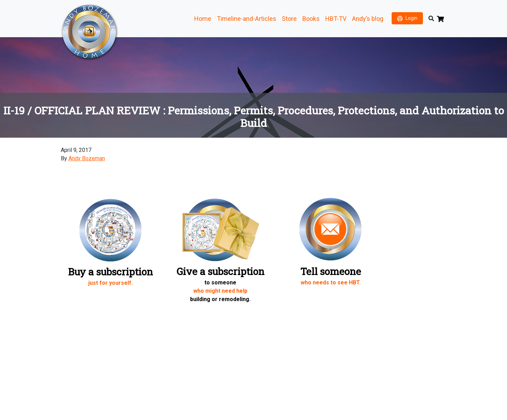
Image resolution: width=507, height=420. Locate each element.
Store (289, 19)
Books (311, 19)
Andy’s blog (368, 19)
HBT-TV (336, 19)
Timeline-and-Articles (247, 19)
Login (411, 18)
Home (203, 19)
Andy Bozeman (87, 158)
